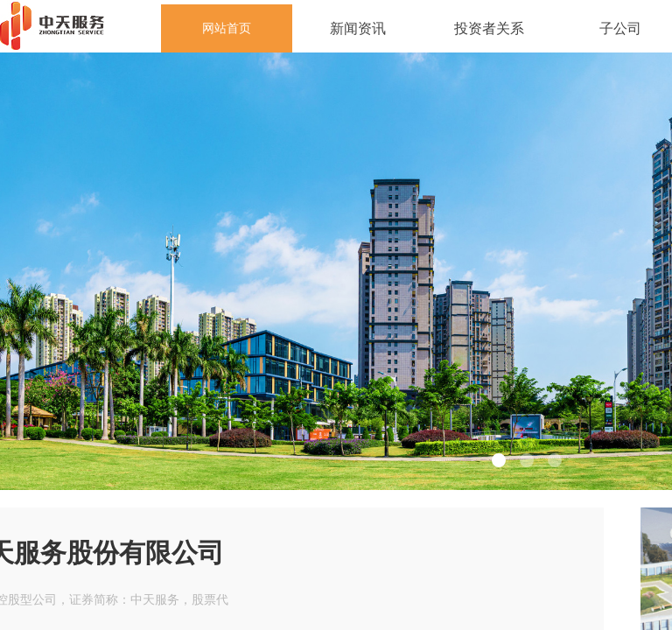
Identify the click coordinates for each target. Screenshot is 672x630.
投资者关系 (489, 28)
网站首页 (227, 28)
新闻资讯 (358, 28)
